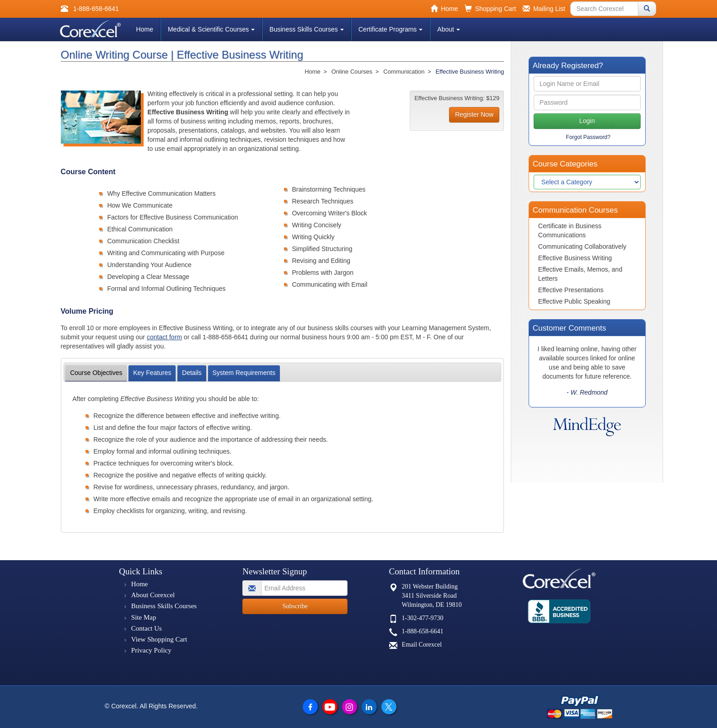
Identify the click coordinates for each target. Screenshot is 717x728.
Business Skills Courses (306, 29)
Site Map (144, 617)
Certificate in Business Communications (570, 230)
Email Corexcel (422, 645)
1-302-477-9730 (423, 618)
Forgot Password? (588, 137)
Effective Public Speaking (574, 301)
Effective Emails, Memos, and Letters (580, 274)
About (449, 29)
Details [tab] (192, 373)
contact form (164, 337)
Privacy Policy (151, 650)
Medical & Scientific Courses (211, 29)
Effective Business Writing (575, 258)
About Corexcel (153, 595)
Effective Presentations (571, 290)
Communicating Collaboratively (582, 246)
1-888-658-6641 (423, 631)
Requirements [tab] (244, 373)
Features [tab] (152, 373)
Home (145, 29)
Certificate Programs (391, 29)
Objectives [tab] (96, 373)
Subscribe (295, 606)
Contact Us (147, 628)
